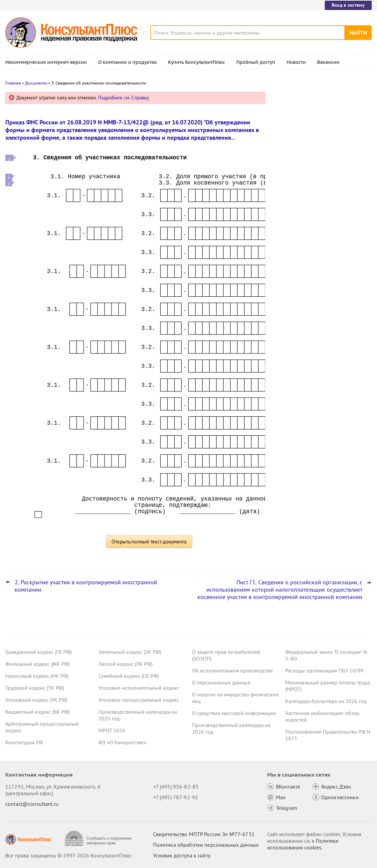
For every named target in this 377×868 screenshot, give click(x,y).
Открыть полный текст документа (149, 541)
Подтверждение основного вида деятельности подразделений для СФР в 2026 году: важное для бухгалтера (322, 173)
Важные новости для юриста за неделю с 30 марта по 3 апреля (314, 206)
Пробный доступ (256, 62)
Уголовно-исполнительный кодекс (139, 688)
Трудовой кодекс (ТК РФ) (35, 688)
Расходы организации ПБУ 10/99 (324, 670)
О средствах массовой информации (234, 713)
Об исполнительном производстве (232, 670)
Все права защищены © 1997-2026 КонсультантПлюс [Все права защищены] (69, 855)
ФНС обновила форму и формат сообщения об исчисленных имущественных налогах (314, 239)
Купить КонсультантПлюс (196, 62)
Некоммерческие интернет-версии (46, 62)
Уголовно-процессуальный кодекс (139, 700)
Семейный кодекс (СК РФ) (129, 676)
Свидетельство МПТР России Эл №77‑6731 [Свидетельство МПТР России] (204, 834)
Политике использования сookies (303, 844)
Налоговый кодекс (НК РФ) (37, 676)
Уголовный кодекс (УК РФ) (36, 700)
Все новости (292, 260)
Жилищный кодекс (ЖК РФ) (37, 664)
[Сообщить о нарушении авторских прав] (99, 839)
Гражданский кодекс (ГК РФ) (38, 652)
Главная (13, 83)
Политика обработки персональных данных (206, 845)
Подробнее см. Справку (123, 98)
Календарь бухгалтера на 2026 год (326, 701)
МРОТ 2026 (112, 730)
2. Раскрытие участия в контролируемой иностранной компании (86, 586)
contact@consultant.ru (32, 804)
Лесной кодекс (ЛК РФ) (125, 664)
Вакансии (328, 62)
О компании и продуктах (127, 62)
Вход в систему (348, 5)
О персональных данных (221, 682)
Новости (296, 62)
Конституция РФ (24, 742)
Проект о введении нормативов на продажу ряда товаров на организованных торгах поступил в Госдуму (318, 134)
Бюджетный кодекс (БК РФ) (37, 712)
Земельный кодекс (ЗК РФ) (130, 652)
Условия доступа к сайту (182, 855)
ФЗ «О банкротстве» (122, 742)
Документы (36, 83)
